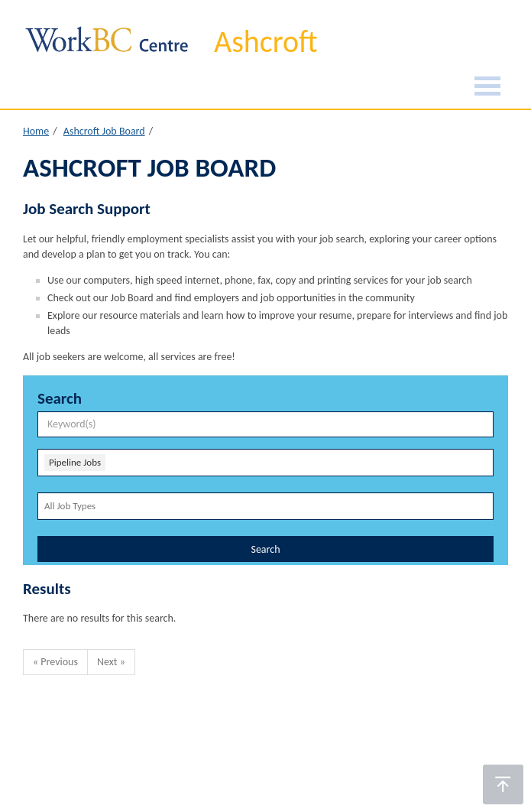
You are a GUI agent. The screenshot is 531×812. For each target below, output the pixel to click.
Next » (111, 662)
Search (265, 549)
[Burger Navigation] (487, 88)
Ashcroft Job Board (104, 131)
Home (36, 131)
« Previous (55, 662)
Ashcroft (266, 42)
